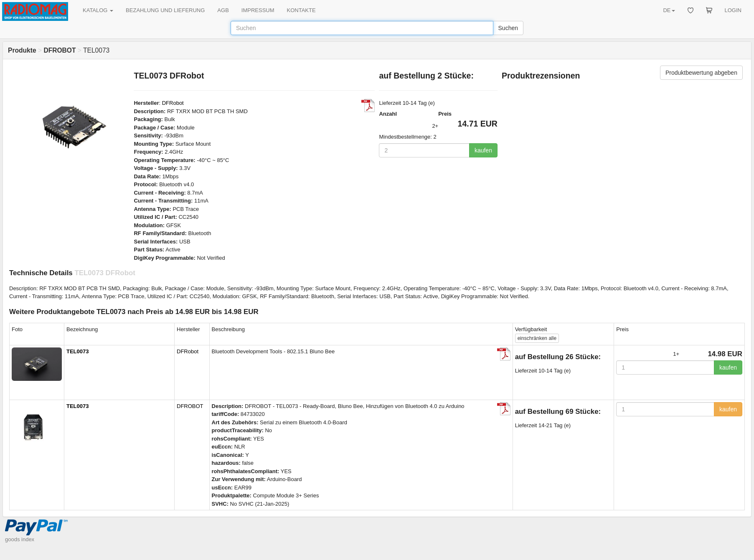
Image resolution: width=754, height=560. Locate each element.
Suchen (508, 28)
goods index (20, 539)
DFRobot (173, 103)
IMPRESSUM (258, 10)
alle (537, 338)
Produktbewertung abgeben (701, 73)
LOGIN (733, 10)
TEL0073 (77, 351)
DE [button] (669, 10)
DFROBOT (190, 406)
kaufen (483, 150)
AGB (223, 10)
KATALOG (98, 10)
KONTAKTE (301, 10)
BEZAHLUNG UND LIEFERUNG (165, 10)
